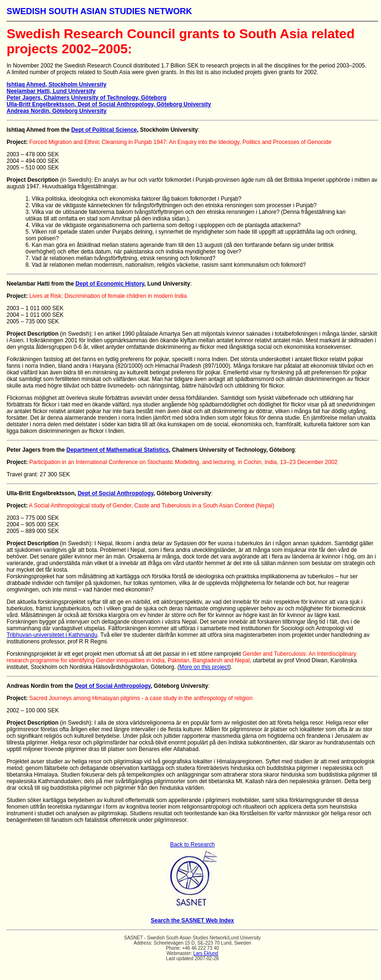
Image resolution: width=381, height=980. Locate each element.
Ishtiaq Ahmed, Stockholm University (57, 84)
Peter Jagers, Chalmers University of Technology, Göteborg (87, 98)
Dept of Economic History (110, 284)
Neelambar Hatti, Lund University (51, 91)
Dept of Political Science (104, 130)
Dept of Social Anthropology (116, 493)
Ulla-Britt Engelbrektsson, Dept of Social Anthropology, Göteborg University (109, 104)
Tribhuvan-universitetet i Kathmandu (52, 635)
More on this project (204, 667)
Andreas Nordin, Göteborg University (57, 111)
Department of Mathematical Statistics (118, 450)
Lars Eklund (206, 953)
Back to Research (193, 845)
